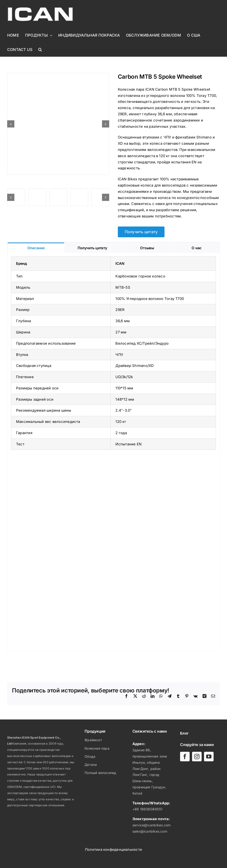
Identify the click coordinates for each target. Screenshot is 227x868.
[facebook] (185, 757)
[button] (40, 50)
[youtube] (209, 757)
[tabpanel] (113, 452)
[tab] (36, 248)
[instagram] (197, 757)
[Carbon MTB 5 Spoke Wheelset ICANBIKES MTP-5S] (58, 124)
